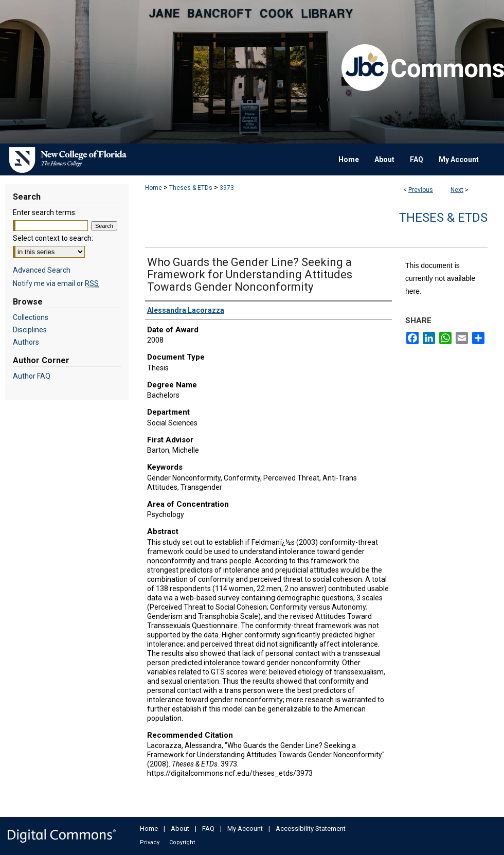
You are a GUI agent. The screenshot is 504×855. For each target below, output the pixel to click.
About (180, 829)
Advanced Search (42, 270)
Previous (421, 190)
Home (154, 188)
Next (457, 190)
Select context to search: (53, 238)
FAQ (208, 829)
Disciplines (30, 330)
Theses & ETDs (191, 188)
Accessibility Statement (311, 829)
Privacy (150, 842)
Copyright (182, 842)
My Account (245, 829)
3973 (227, 188)
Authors (26, 342)
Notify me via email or (56, 283)
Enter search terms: (45, 212)
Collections (31, 317)
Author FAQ (32, 376)
